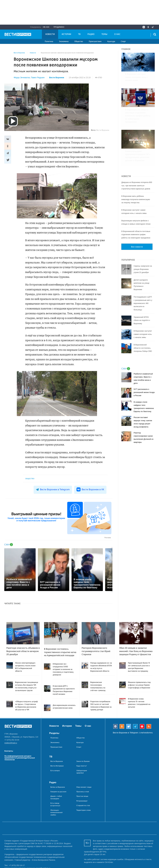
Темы (104, 34)
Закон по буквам (83, 761)
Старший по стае (83, 805)
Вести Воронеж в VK (90, 489)
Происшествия (95, 42)
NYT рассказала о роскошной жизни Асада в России (144, 374)
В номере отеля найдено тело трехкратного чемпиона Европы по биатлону (144, 388)
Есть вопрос (55, 770)
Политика (49, 42)
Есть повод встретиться (55, 804)
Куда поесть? (82, 766)
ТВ (79, 34)
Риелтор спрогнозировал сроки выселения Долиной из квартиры (144, 419)
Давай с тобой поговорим (56, 797)
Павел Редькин (38, 78)
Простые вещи (82, 796)
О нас (117, 34)
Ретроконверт (82, 801)
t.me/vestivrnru (146, 733)
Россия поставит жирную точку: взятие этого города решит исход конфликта (143, 404)
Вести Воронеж (57, 78)
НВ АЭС (46, 27)
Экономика (64, 42)
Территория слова (83, 810)
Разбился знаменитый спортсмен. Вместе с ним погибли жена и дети (143, 360)
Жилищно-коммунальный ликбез (56, 812)
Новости (50, 34)
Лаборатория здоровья (82, 772)
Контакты (9, 751)
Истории (66, 34)
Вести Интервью (57, 766)
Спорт (123, 42)
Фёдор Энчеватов (22, 78)
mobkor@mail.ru (11, 743)
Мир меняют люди (84, 787)
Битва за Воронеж (58, 787)
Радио (91, 34)
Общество (79, 42)
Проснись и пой (83, 792)
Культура (111, 42)
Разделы (54, 733)
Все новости (137, 228)
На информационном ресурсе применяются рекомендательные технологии (20, 758)
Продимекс (59, 27)
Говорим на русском (58, 792)
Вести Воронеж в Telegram (53, 489)
